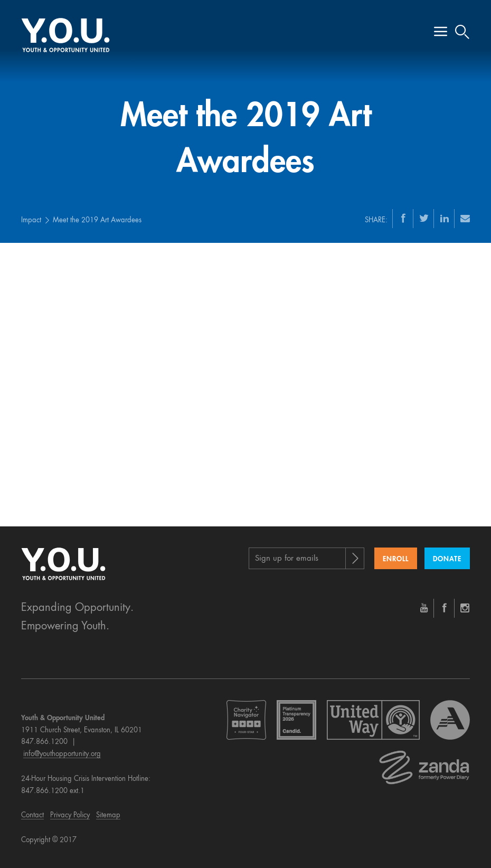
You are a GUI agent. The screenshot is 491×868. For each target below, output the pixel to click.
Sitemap (108, 815)
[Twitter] (424, 218)
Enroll (396, 559)
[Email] (465, 218)
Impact (31, 220)
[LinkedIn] (445, 218)
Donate (447, 559)
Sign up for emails (287, 559)
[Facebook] (403, 218)
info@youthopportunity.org (62, 754)
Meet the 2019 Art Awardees (97, 220)
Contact (32, 815)
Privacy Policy (70, 815)
